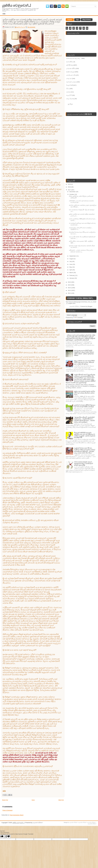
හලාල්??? (69, 95)
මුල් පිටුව (70, 104)
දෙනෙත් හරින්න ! (74, 822)
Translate (78, 318)
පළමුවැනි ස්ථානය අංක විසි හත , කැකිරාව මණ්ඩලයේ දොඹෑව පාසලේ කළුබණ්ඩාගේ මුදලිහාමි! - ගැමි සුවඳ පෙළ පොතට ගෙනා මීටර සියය (85, 451)
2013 (69, 290)
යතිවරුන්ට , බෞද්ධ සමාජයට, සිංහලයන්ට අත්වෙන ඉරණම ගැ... (81, 251)
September (73, 256)
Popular (70, 20)
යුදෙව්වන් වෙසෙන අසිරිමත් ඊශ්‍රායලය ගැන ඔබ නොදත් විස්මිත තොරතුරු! (85, 406)
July (71, 261)
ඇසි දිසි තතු (69, 65)
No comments (31, 27)
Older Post (61, 800)
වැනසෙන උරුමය (71, 82)
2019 (69, 184)
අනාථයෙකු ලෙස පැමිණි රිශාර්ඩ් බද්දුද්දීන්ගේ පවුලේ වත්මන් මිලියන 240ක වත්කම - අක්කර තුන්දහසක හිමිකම (84, 353)
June (71, 264)
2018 (69, 187)
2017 (69, 190)
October (72, 194)
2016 (69, 282)
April (71, 270)
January (72, 278)
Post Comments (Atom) (17, 815)
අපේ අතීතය (70, 62)
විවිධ (68, 89)
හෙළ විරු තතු (70, 99)
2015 (69, 285)
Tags (77, 20)
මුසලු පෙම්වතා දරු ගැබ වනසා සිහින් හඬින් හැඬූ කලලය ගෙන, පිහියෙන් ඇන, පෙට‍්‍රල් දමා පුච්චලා (84, 362)
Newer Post (5, 800)
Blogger (90, 306)
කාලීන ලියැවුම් (21, 27)
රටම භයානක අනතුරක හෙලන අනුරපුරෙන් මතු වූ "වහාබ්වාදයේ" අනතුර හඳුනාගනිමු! (84, 464)
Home (4, 14)
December (73, 192)
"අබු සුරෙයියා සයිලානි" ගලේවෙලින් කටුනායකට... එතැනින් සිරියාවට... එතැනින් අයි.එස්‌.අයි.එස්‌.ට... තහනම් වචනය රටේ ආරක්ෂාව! (84, 420)
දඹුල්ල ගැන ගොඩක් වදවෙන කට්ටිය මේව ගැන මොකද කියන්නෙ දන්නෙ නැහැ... (84, 393)
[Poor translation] (7, 836)
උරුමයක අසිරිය (71, 68)
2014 (69, 288)
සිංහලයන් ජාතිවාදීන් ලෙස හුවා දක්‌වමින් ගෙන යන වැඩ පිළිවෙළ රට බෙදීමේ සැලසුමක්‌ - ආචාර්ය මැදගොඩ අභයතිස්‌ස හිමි (85, 435)
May (71, 267)
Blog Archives (87, 20)
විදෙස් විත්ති (70, 85)
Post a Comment (8, 810)
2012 (69, 293)
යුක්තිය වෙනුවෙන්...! (16, 5)
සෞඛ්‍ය (68, 92)
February (72, 275)
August (72, 259)
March (71, 273)
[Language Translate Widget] (76, 315)
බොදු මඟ (69, 79)
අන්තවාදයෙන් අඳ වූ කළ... (74, 58)
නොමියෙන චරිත (71, 75)
